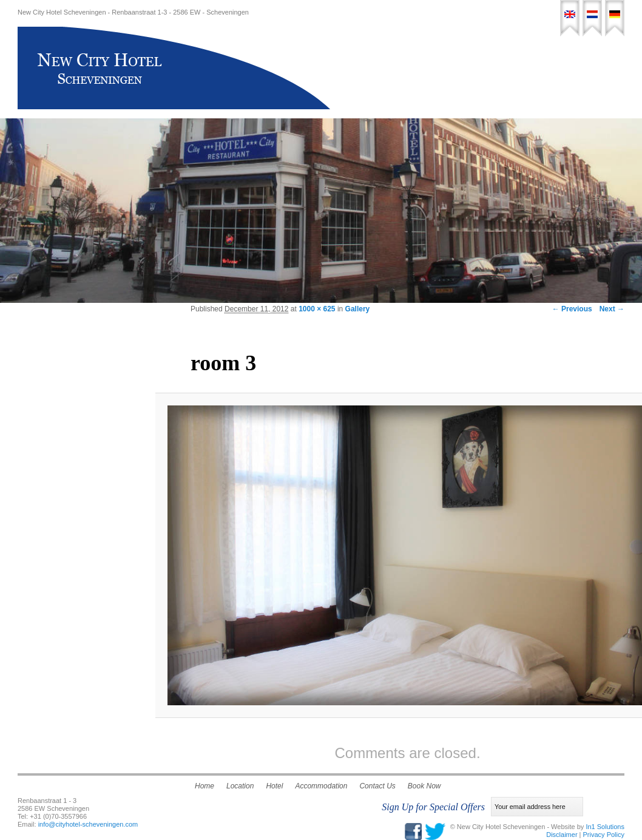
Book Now (599, 70)
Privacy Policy (604, 835)
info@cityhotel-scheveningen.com (88, 824)
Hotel (386, 70)
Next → (612, 309)
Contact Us (546, 70)
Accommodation (439, 70)
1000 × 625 (317, 309)
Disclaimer (562, 835)
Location (497, 70)
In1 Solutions (605, 827)
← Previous (572, 309)
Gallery (358, 309)
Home (353, 70)
